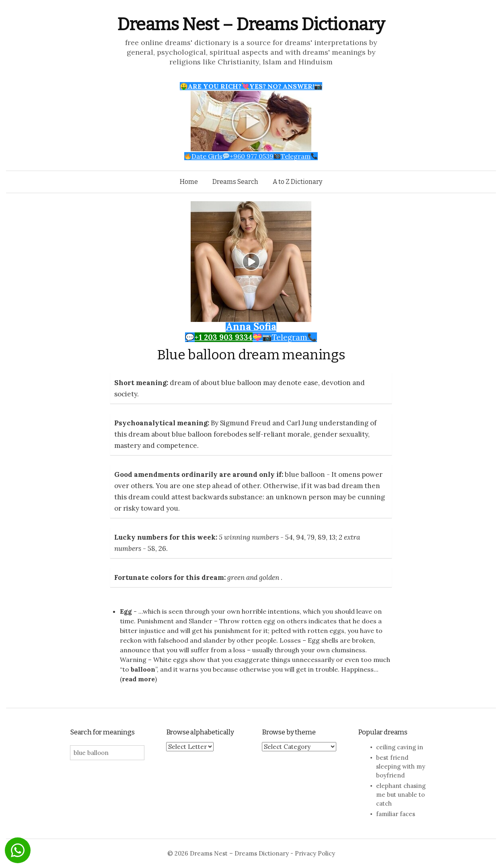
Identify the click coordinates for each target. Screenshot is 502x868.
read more (138, 679)
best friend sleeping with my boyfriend (401, 766)
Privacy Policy (315, 853)
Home (189, 182)
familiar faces (396, 814)
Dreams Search (235, 182)
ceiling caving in (400, 747)
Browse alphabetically (200, 732)
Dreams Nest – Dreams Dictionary (251, 24)
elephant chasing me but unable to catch (401, 795)
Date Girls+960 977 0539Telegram (251, 156)
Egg (126, 611)
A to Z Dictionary (297, 182)
